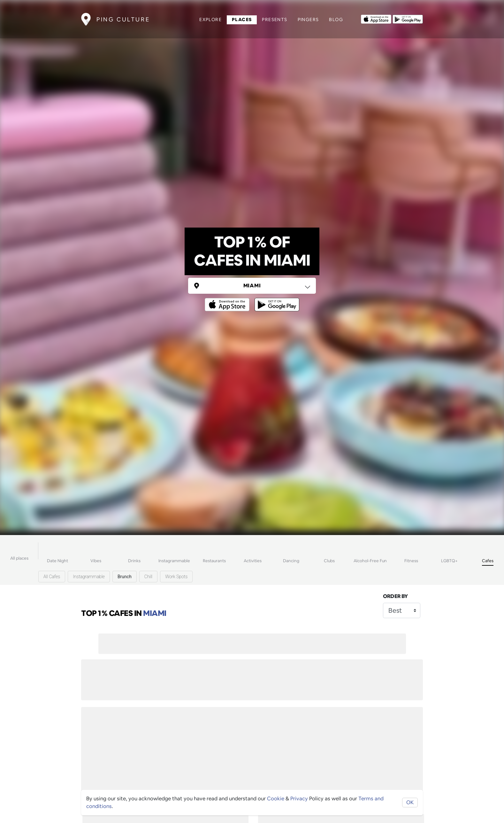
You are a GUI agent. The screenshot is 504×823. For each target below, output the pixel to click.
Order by (395, 596)
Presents (275, 19)
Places (242, 19)
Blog (336, 19)
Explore (210, 19)
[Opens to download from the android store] (408, 19)
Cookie (276, 799)
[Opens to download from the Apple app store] (376, 19)
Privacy (299, 799)
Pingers (308, 19)
